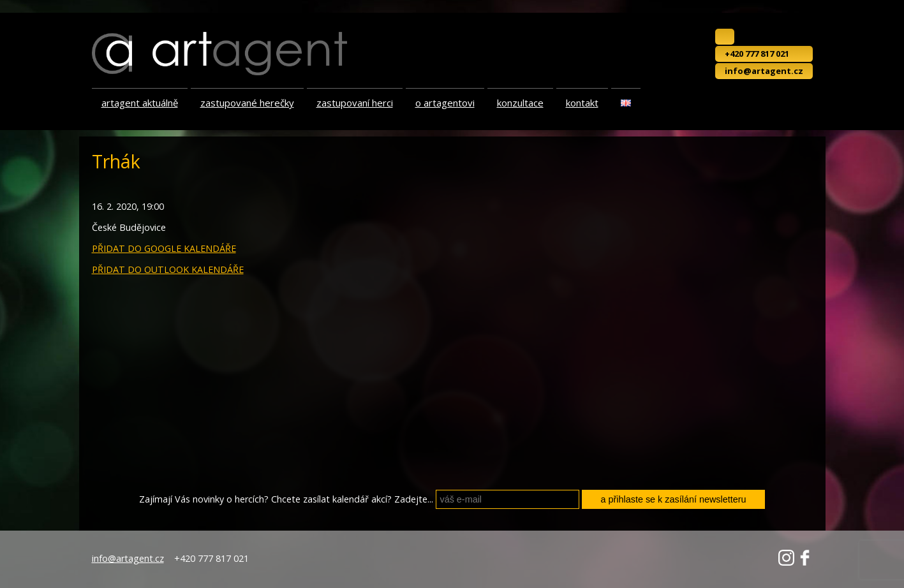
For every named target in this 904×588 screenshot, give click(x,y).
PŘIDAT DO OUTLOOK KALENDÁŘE (168, 269)
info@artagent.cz (764, 71)
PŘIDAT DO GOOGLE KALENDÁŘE (164, 248)
